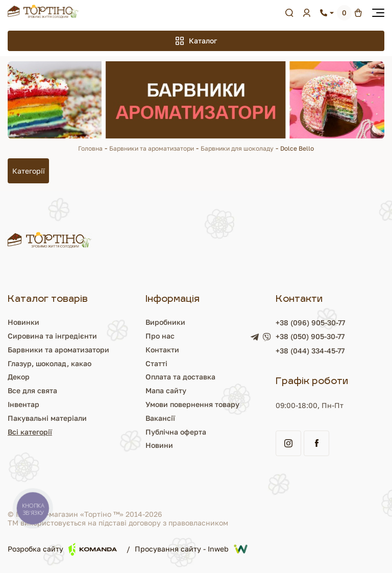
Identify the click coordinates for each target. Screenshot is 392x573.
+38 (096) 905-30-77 (310, 323)
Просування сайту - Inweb (191, 549)
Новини (159, 445)
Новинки (23, 322)
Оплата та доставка (180, 377)
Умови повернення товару (192, 404)
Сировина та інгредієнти (52, 336)
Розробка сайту (62, 549)
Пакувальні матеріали (47, 418)
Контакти (162, 350)
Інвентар (23, 404)
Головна (90, 148)
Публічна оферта (176, 432)
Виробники (165, 322)
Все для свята (32, 390)
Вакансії (160, 418)
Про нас (160, 336)
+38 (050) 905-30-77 (310, 337)
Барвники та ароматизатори (152, 148)
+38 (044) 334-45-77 (310, 351)
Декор (19, 377)
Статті (156, 363)
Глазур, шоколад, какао (50, 363)
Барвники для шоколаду (237, 148)
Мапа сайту (166, 390)
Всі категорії (30, 432)
